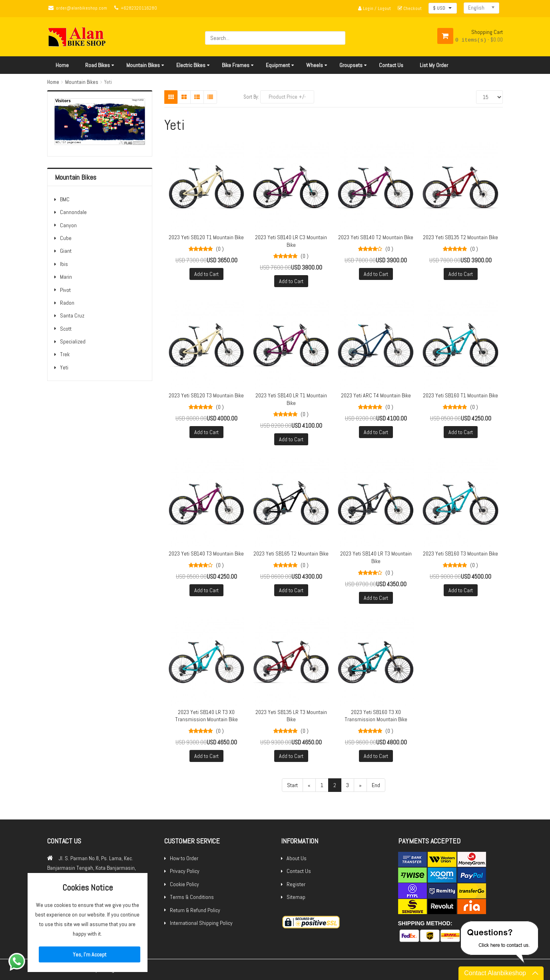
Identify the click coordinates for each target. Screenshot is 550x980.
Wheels (315, 65)
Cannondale (73, 212)
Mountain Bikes (143, 65)
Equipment (278, 65)
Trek (65, 354)
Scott (66, 329)
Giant (66, 251)
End (376, 785)
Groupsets (351, 65)
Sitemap (296, 897)
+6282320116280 (139, 8)
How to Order (184, 858)
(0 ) (220, 249)
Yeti (64, 367)
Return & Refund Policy (195, 910)
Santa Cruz (72, 315)
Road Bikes (98, 65)
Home (62, 65)
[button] (443, 8)
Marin (66, 277)
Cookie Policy (184, 884)
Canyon (68, 225)
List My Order (434, 65)
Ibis (64, 264)
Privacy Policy (185, 871)
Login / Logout (375, 8)
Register (296, 884)
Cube (66, 238)
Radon (67, 303)
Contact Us (391, 65)
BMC (65, 199)
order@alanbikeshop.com (82, 8)
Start (292, 785)
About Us (297, 858)
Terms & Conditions (192, 897)
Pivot (65, 290)
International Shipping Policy (201, 923)
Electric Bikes (191, 65)
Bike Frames (236, 65)
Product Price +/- (287, 97)
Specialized (73, 341)
